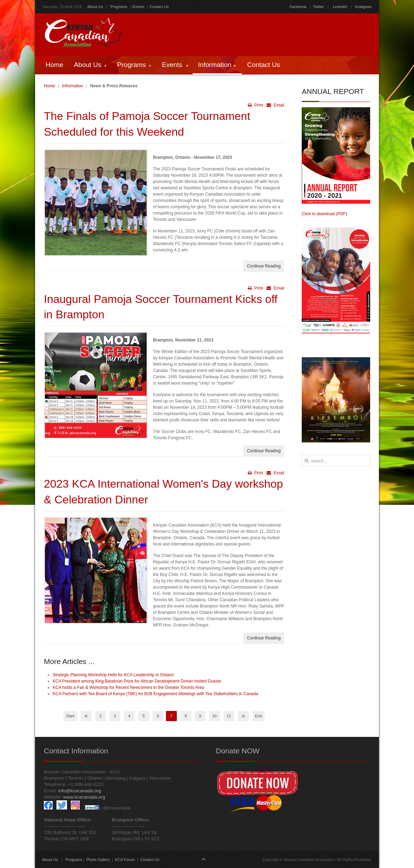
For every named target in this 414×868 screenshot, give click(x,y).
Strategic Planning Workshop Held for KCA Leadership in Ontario (113, 675)
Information (73, 86)
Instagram (363, 7)
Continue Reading (264, 266)
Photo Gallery (98, 860)
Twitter (319, 7)
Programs (119, 7)
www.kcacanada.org (84, 797)
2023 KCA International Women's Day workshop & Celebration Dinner (163, 492)
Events (139, 7)
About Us (95, 7)
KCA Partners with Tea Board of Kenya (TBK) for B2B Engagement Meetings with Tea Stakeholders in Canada (155, 694)
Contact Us (159, 7)
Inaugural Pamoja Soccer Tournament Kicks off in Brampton (161, 307)
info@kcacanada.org (80, 791)
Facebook (298, 7)
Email (275, 105)
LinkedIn (340, 7)
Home (49, 86)
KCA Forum (125, 860)
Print (255, 105)
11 (229, 716)
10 (214, 716)
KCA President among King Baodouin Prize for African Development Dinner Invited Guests (137, 681)
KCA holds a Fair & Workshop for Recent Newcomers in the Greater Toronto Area (128, 687)
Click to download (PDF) (324, 214)
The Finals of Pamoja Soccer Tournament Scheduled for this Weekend (147, 124)
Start (70, 716)
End (259, 716)
